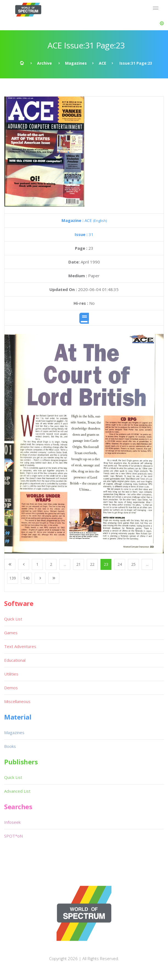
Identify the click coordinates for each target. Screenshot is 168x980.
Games (11, 633)
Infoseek (12, 822)
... (65, 564)
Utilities (11, 674)
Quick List (13, 619)
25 (133, 564)
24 (120, 564)
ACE (103, 63)
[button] (162, 23)
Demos (11, 688)
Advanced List (17, 791)
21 (79, 564)
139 (13, 578)
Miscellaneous (17, 701)
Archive (44, 63)
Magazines (76, 63)
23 (106, 564)
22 (92, 564)
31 (84, 234)
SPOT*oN (13, 836)
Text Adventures (20, 646)
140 (26, 578)
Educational (15, 660)
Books (10, 746)
